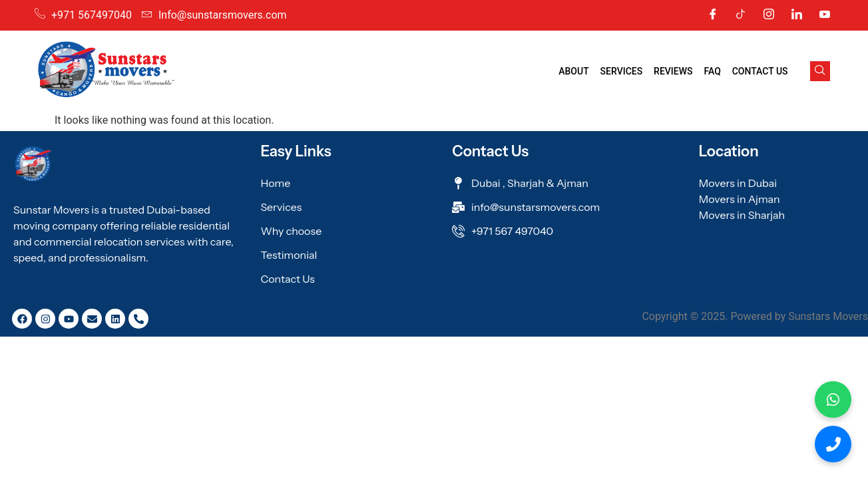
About (576, 71)
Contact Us (760, 71)
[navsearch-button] (820, 71)
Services (624, 71)
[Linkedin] (797, 15)
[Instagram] (769, 15)
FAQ (713, 71)
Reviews (674, 71)
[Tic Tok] (741, 15)
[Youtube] (825, 15)
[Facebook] (713, 15)
